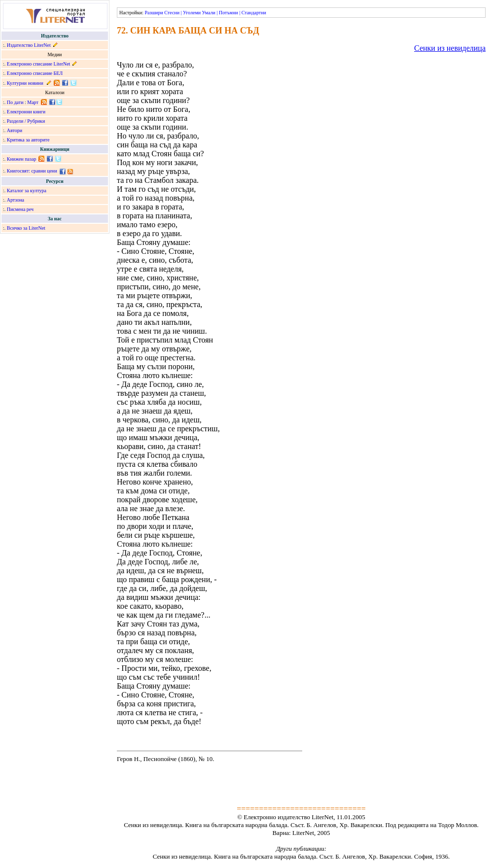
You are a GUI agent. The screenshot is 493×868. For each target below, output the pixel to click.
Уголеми (192, 13)
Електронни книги (26, 112)
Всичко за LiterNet (26, 228)
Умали (209, 13)
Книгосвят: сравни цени (32, 171)
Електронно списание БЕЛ (35, 73)
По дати (15, 102)
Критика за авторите (28, 140)
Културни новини (25, 83)
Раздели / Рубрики (26, 121)
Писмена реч (20, 209)
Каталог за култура (27, 191)
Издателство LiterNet (29, 45)
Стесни (172, 13)
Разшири (154, 13)
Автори (15, 130)
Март (33, 102)
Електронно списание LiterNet (39, 64)
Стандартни (254, 13)
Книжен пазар (22, 159)
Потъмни (229, 13)
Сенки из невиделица (450, 48)
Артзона (16, 200)
